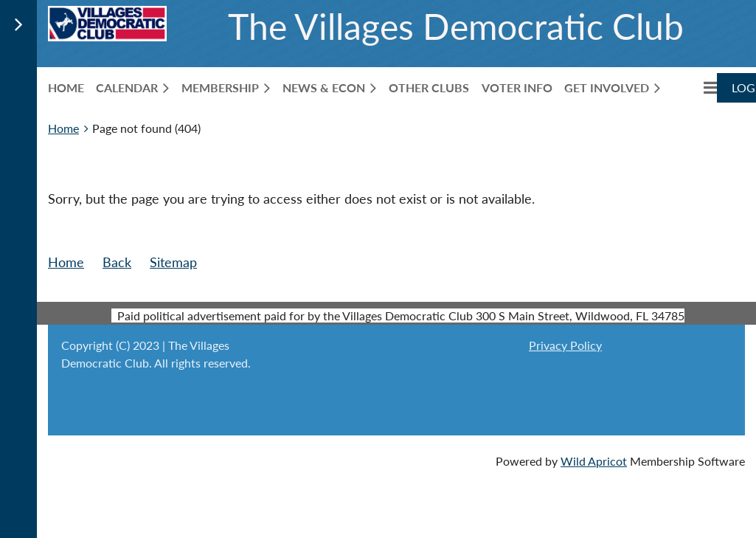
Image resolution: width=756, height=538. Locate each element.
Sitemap (173, 262)
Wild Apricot (594, 461)
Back (117, 262)
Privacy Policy (565, 345)
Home (63, 128)
